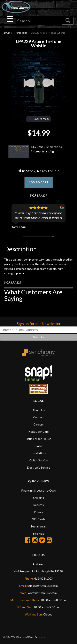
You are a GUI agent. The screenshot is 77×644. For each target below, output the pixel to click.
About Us (39, 410)
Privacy (38, 512)
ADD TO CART (39, 182)
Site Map (38, 534)
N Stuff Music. (18, 637)
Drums (8, 33)
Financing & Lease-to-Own (38, 490)
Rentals (39, 446)
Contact (39, 417)
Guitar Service (38, 460)
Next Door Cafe (39, 432)
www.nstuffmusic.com (42, 593)
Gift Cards (38, 519)
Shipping (39, 498)
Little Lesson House (38, 439)
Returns (38, 505)
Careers (39, 424)
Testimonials (39, 526)
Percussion (21, 33)
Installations (39, 453)
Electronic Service (39, 467)
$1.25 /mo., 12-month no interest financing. (35, 151)
